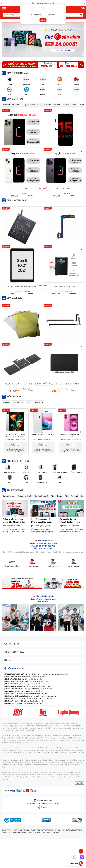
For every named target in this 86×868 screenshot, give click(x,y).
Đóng (43, 20)
